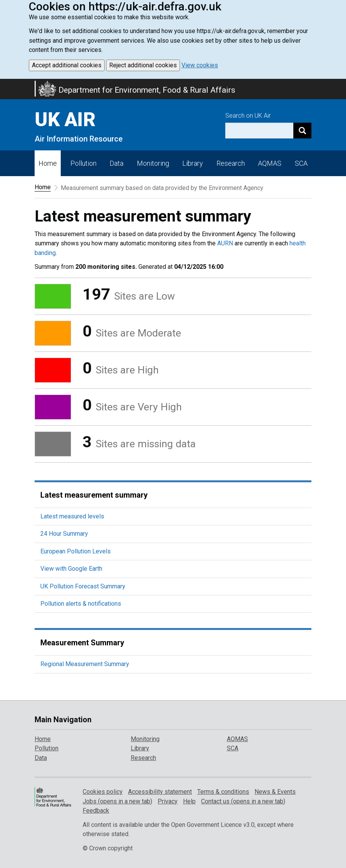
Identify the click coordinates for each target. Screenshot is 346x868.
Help (189, 801)
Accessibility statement (160, 792)
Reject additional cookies (143, 65)
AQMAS (270, 163)
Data (116, 163)
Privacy (168, 801)
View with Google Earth (71, 569)
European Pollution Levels (76, 551)
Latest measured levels (72, 516)
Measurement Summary (82, 643)
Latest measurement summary (94, 495)
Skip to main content (5, 84)
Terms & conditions (223, 792)
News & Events (275, 792)
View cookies (200, 65)
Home (48, 163)
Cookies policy (103, 792)
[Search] (302, 131)
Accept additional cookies (67, 65)
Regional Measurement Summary (85, 664)
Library (193, 163)
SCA (301, 163)
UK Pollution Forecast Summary (83, 586)
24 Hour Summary (64, 534)
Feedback (96, 811)
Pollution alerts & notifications (81, 604)
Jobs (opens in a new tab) (117, 801)
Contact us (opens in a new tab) (243, 801)
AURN (225, 243)
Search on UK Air (248, 116)
